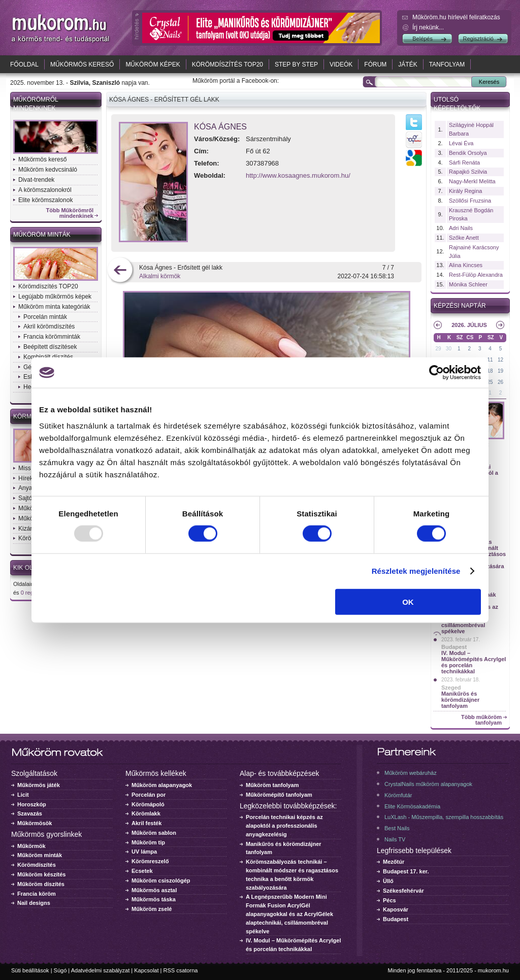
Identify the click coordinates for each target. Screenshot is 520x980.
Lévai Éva (461, 143)
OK (408, 601)
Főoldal (24, 64)
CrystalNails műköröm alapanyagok (428, 784)
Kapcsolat (146, 970)
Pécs (389, 900)
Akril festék (147, 823)
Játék (408, 64)
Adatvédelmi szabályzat (101, 970)
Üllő (388, 881)
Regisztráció (478, 39)
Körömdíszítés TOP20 (227, 64)
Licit (23, 795)
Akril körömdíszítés (49, 326)
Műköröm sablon (154, 833)
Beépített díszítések (50, 347)
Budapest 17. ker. (406, 871)
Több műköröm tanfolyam (481, 720)
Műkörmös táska (154, 899)
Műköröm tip (148, 842)
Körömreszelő (150, 861)
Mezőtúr (394, 862)
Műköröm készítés (41, 874)
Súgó (60, 970)
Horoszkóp (32, 804)
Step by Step (296, 64)
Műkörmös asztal (154, 890)
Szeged (451, 688)
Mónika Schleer (468, 284)
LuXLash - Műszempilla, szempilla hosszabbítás (444, 817)
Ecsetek (142, 871)
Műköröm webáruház (411, 773)
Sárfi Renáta (464, 162)
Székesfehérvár (403, 891)
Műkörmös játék (39, 785)
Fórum (375, 64)
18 (490, 371)
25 (490, 382)
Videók (341, 64)
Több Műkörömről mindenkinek (70, 213)
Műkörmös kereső (82, 64)
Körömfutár (398, 795)
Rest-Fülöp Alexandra (476, 275)
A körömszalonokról (45, 190)
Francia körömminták (52, 337)
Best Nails (397, 828)
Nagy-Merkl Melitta (472, 181)
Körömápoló (148, 804)
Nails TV (395, 839)
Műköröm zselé (152, 909)
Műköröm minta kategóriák (54, 307)
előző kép (120, 271)
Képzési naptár (460, 306)
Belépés (422, 39)
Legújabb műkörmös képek (55, 297)
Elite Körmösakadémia (412, 806)
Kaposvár (396, 909)
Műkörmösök (35, 823)
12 (500, 360)
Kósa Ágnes (220, 127)
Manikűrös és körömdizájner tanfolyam (460, 700)
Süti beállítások (30, 970)
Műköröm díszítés (41, 884)
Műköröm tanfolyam (272, 785)
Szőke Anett (464, 238)
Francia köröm (37, 894)
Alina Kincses (466, 265)
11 (490, 360)
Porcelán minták (45, 317)
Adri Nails (461, 228)
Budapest (454, 647)
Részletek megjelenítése (416, 571)
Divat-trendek (36, 180)
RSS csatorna (181, 970)
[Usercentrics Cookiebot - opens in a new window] (436, 373)
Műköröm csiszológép (161, 880)
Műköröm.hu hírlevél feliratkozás (456, 17)
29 (438, 349)
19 (500, 371)
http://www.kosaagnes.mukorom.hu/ (298, 175)
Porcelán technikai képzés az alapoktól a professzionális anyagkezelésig (284, 826)
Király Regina (465, 191)
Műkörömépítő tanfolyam (279, 795)
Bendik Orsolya (468, 153)
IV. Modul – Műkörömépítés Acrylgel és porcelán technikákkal (474, 662)
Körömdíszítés (37, 865)
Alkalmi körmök (160, 276)
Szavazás (30, 813)
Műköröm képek (153, 64)
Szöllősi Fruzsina (470, 201)
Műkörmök (31, 846)
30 (449, 349)
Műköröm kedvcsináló (48, 170)
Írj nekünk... (428, 27)
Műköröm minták (42, 235)
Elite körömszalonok (45, 200)
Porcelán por (149, 795)
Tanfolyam (447, 64)
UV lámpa (144, 852)
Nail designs (34, 903)
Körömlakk (146, 813)
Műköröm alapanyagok (162, 785)
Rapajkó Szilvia (468, 172)
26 (500, 382)
